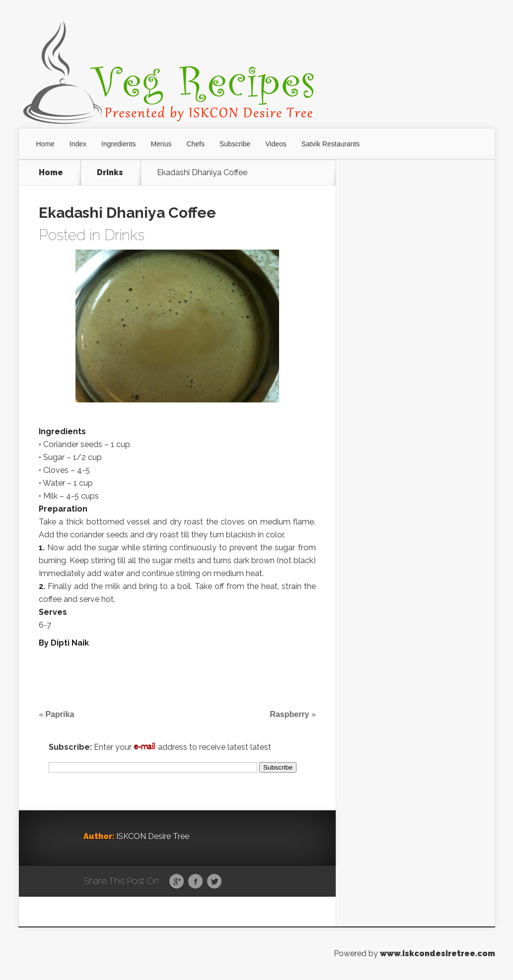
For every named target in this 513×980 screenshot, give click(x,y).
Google (177, 882)
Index (78, 144)
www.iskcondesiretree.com (438, 953)
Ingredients (118, 144)
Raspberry (289, 714)
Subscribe (235, 144)
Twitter (214, 882)
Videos (276, 144)
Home (45, 144)
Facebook (195, 882)
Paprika (60, 714)
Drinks (110, 173)
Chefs (195, 144)
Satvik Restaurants (331, 144)
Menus (161, 144)
